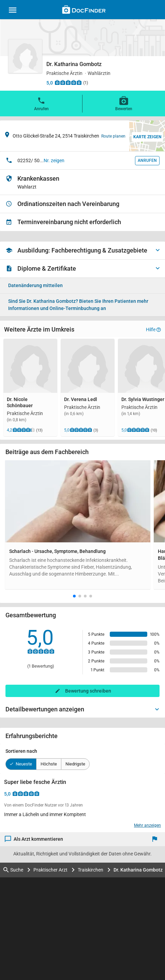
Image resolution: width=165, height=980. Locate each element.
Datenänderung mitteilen (35, 285)
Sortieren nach (21, 751)
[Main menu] (13, 11)
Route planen (113, 136)
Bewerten (124, 103)
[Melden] (156, 839)
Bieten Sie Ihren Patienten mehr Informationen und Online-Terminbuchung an (78, 305)
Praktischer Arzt (50, 870)
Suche (13, 870)
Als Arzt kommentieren (34, 839)
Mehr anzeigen (147, 825)
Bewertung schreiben (88, 691)
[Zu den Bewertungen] (68, 82)
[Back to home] (84, 11)
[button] (74, 596)
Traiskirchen (91, 870)
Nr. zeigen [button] (54, 160)
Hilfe (153, 330)
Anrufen (41, 103)
